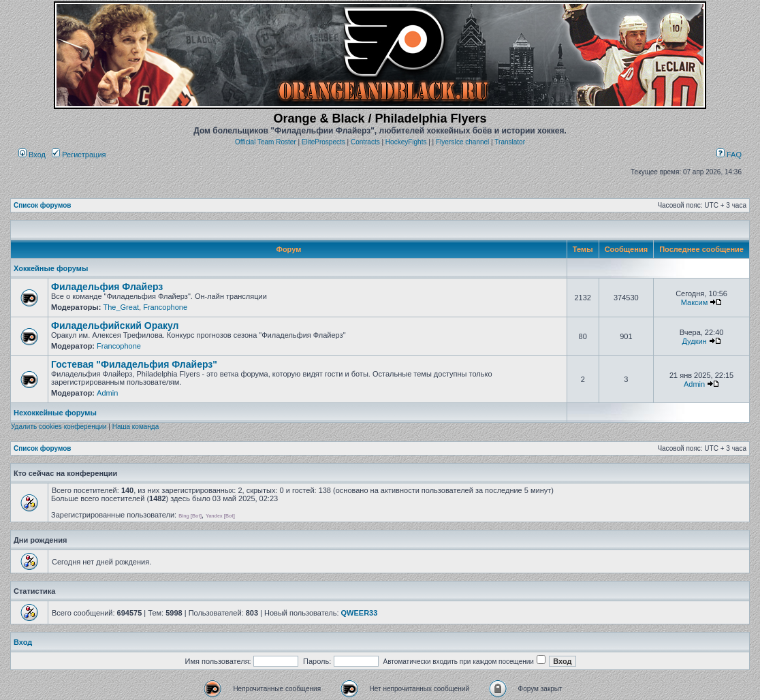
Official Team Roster (266, 142)
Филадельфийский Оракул (115, 325)
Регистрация (79, 155)
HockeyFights (406, 142)
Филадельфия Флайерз (107, 287)
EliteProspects (323, 142)
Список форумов (43, 205)
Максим (695, 302)
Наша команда (136, 427)
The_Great (121, 307)
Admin (107, 393)
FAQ (729, 155)
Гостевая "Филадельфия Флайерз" (134, 364)
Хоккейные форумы (51, 268)
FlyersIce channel (462, 142)
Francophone (165, 307)
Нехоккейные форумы (55, 413)
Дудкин (694, 341)
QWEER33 (360, 613)
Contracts (365, 142)
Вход (32, 155)
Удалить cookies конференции (59, 427)
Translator (510, 142)
